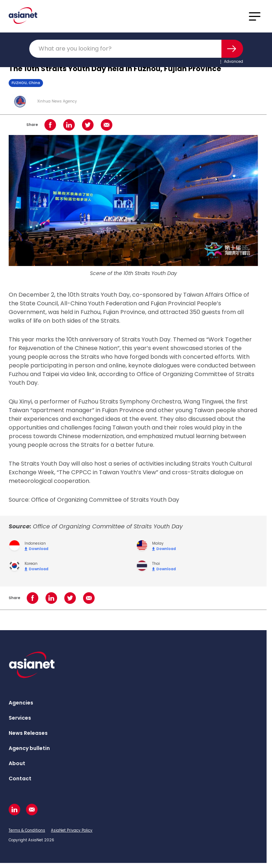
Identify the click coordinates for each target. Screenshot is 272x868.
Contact (20, 778)
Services (20, 718)
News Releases (28, 733)
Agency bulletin (29, 748)
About (17, 763)
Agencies (21, 703)
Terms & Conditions (27, 830)
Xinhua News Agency (57, 101)
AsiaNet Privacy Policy (72, 830)
